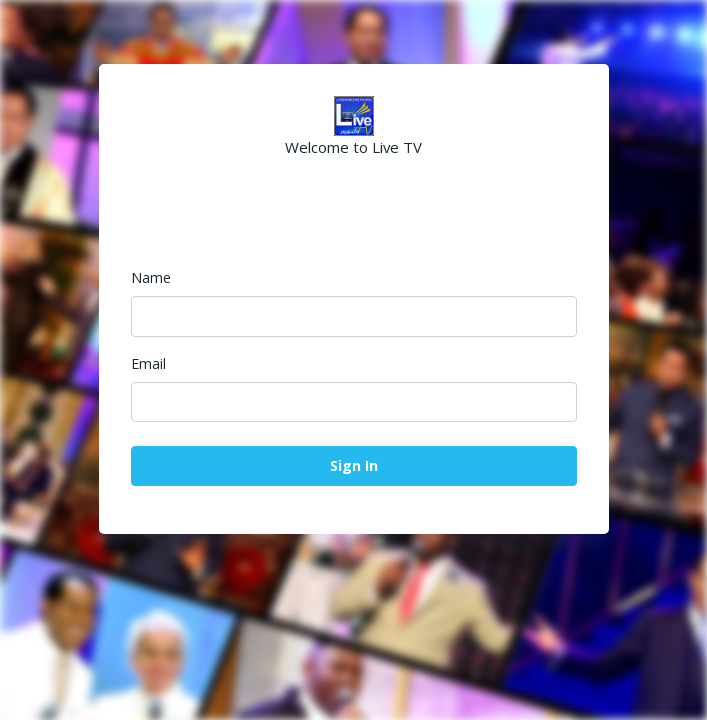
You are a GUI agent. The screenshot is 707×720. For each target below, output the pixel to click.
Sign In (354, 465)
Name (151, 277)
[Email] (354, 402)
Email (148, 363)
